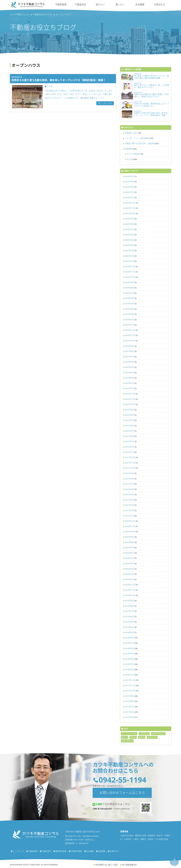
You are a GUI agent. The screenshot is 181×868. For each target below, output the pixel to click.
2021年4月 (129, 500)
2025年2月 (129, 256)
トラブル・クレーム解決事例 (137, 138)
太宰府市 (144, 734)
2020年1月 (129, 579)
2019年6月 (129, 616)
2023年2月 (129, 383)
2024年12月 (130, 266)
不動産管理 (61, 5)
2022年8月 (129, 415)
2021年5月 (129, 494)
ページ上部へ (174, 863)
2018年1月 (129, 675)
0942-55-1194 (122, 780)
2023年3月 (129, 378)
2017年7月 (129, 707)
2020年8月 (129, 542)
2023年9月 (129, 346)
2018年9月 (129, 632)
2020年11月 (130, 526)
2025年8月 (129, 224)
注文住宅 (152, 737)
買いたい (120, 5)
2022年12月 (130, 394)
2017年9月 (129, 696)
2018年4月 (129, 659)
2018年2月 (129, 670)
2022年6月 (129, 426)
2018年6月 (129, 648)
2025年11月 (130, 208)
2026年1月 (129, 197)
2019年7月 (129, 611)
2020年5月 (129, 558)
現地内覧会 (127, 741)
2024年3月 (129, 314)
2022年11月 (130, 399)
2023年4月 (129, 373)
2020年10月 (130, 532)
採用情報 (102, 851)
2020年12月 (130, 521)
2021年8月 (129, 479)
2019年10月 (130, 595)
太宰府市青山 (158, 734)
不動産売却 (81, 5)
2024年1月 (129, 325)
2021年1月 (129, 516)
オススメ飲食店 (133, 154)
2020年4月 (129, 563)
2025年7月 (129, 229)
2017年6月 (129, 712)
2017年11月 (130, 685)
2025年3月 (129, 251)
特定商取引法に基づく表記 (107, 865)
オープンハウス (129, 734)
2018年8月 (129, 638)
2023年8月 (129, 351)
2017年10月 (130, 691)
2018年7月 (129, 643)
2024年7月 (129, 293)
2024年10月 (130, 277)
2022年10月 (130, 404)
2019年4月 (129, 627)
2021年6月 (129, 489)
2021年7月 (129, 484)
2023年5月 (129, 367)
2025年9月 (129, 219)
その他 (130, 159)
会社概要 (140, 5)
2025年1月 (129, 261)
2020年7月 (129, 547)
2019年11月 (130, 590)
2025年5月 (129, 240)
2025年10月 (130, 213)
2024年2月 (129, 320)
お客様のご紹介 (131, 133)
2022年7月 (129, 420)
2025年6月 (129, 235)
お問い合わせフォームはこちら (122, 793)
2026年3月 (129, 187)
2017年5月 (129, 717)
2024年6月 (129, 298)
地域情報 (128, 149)
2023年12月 (130, 330)
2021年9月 (129, 473)
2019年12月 (130, 585)
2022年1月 (129, 452)
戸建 (133, 737)
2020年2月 (129, 574)
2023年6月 (129, 362)
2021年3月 (129, 505)
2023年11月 (130, 335)
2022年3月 (129, 441)
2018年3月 (129, 664)
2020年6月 (129, 553)
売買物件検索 (76, 851)
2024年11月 (130, 272)
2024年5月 (129, 304)
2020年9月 (129, 537)
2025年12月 (130, 203)
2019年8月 (129, 606)
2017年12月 (130, 680)
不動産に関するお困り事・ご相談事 (139, 143)
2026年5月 (129, 176)
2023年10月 (130, 341)
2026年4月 (129, 182)
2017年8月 (129, 701)
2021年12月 (130, 457)
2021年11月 (130, 463)
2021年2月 (129, 510)
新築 (142, 737)
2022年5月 (129, 431)
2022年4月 (129, 436)
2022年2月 (129, 447)
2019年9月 (129, 601)
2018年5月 (129, 654)
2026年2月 (129, 192)
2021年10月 (130, 468)
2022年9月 (129, 410)
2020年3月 (129, 569)
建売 (125, 737)
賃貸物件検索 (61, 851)
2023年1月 (129, 388)
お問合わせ (160, 5)
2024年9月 (129, 282)
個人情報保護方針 (130, 865)
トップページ (18, 851)
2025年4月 (129, 245)
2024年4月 (129, 309)
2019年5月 (129, 622)
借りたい (100, 5)
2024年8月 (129, 288)
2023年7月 (129, 357)
